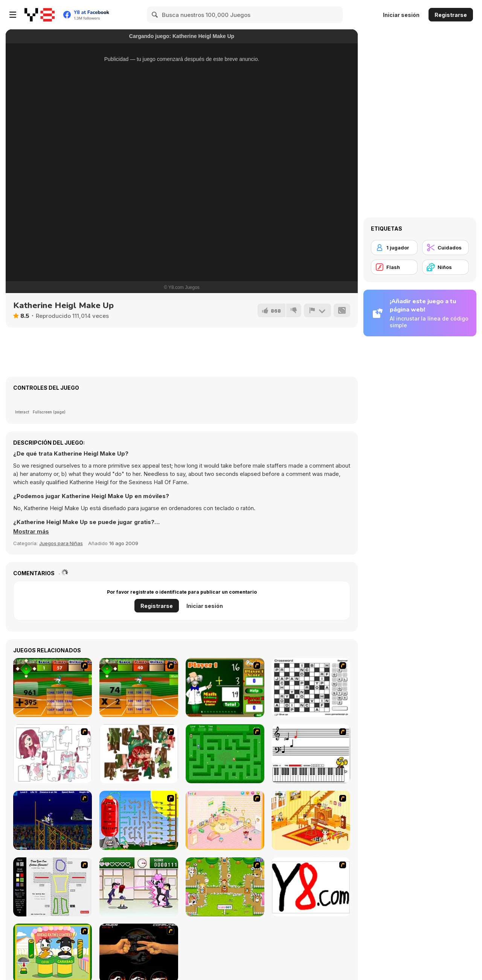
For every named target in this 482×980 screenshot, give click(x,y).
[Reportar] (317, 310)
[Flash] (394, 267)
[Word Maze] (225, 754)
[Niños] (445, 267)
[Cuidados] (445, 248)
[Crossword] (311, 688)
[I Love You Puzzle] (139, 754)
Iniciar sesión (401, 15)
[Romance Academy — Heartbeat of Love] (139, 887)
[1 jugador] (394, 248)
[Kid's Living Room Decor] (311, 820)
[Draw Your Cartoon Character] (53, 887)
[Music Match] (311, 754)
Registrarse (451, 15)
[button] (31, 532)
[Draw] (311, 887)
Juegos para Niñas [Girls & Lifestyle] (61, 543)
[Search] (155, 15)
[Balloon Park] (139, 820)
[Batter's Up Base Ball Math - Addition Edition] (53, 688)
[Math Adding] (225, 688)
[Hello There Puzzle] (53, 754)
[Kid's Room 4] (225, 820)
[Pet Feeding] (225, 887)
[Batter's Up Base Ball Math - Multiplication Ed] (139, 688)
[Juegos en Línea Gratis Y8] (40, 15)
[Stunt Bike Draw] (53, 820)
